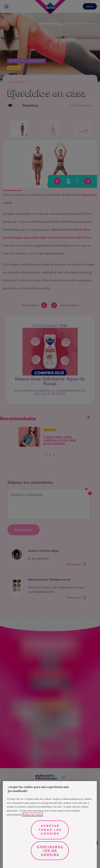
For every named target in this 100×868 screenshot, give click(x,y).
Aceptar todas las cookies (50, 830)
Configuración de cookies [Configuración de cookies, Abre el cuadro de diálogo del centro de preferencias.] (50, 851)
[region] (50, 825)
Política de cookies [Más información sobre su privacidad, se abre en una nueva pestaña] (33, 815)
